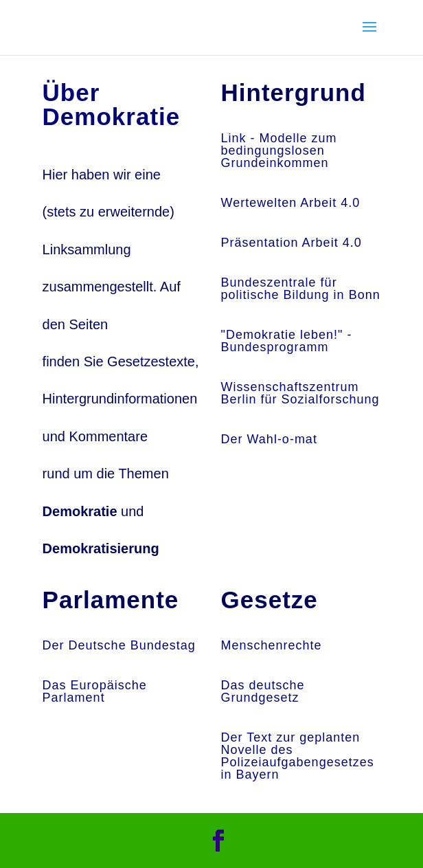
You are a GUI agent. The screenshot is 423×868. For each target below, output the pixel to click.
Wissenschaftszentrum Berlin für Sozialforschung (300, 393)
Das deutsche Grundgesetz (263, 691)
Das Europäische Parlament (95, 691)
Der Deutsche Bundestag (119, 645)
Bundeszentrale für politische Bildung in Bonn (301, 289)
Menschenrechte (272, 645)
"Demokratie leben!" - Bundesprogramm (287, 341)
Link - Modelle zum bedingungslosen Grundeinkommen (279, 151)
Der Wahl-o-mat (269, 439)
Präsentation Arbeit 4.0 (291, 243)
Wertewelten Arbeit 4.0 (291, 203)
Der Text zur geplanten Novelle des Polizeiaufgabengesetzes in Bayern (298, 756)
